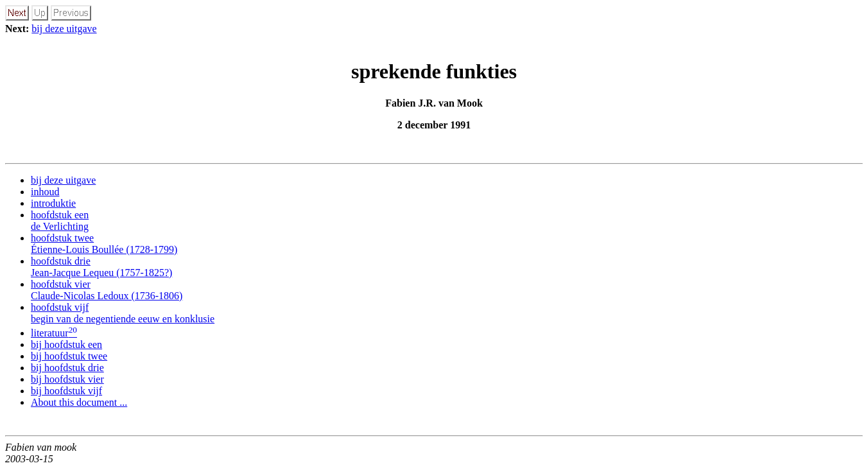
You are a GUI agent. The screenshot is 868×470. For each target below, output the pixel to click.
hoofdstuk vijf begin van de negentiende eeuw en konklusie (123, 313)
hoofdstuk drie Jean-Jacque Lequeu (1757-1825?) (101, 267)
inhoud (45, 192)
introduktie (53, 203)
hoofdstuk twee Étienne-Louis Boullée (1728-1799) (104, 244)
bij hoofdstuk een (66, 344)
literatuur (54, 333)
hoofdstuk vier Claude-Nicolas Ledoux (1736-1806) (107, 290)
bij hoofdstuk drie (67, 368)
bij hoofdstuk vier (67, 379)
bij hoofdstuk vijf (66, 391)
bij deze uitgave (64, 29)
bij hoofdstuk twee (69, 356)
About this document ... (79, 402)
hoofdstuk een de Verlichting (60, 221)
